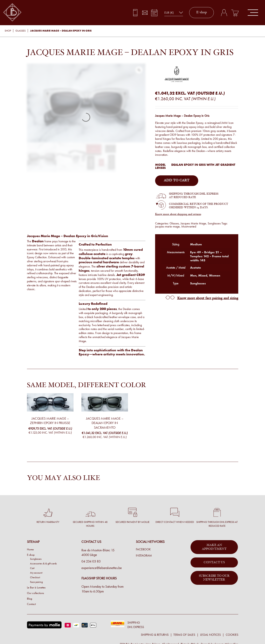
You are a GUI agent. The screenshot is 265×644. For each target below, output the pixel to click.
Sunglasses (214, 223)
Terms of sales (184, 635)
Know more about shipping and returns (178, 214)
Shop (8, 31)
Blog (30, 599)
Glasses (20, 31)
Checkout (35, 577)
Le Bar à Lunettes (36, 587)
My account (36, 573)
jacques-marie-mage (167, 226)
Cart (32, 568)
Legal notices (210, 635)
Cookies (232, 635)
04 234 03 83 (91, 561)
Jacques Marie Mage (193, 223)
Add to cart (177, 181)
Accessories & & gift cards (43, 563)
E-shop (202, 12)
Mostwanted (189, 226)
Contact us (214, 562)
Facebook (143, 549)
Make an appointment (214, 547)
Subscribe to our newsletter (214, 578)
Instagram (144, 556)
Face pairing (36, 582)
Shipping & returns (155, 635)
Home (30, 549)
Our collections (35, 593)
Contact (31, 604)
